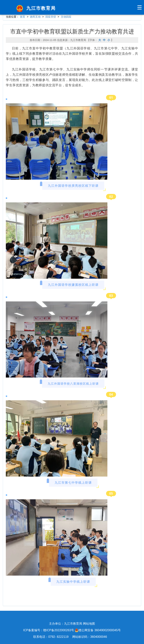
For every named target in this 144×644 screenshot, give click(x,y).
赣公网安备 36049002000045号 (98, 630)
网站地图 (89, 624)
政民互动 (35, 17)
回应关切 (51, 17)
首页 (23, 17)
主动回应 (66, 17)
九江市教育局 (35, 8)
